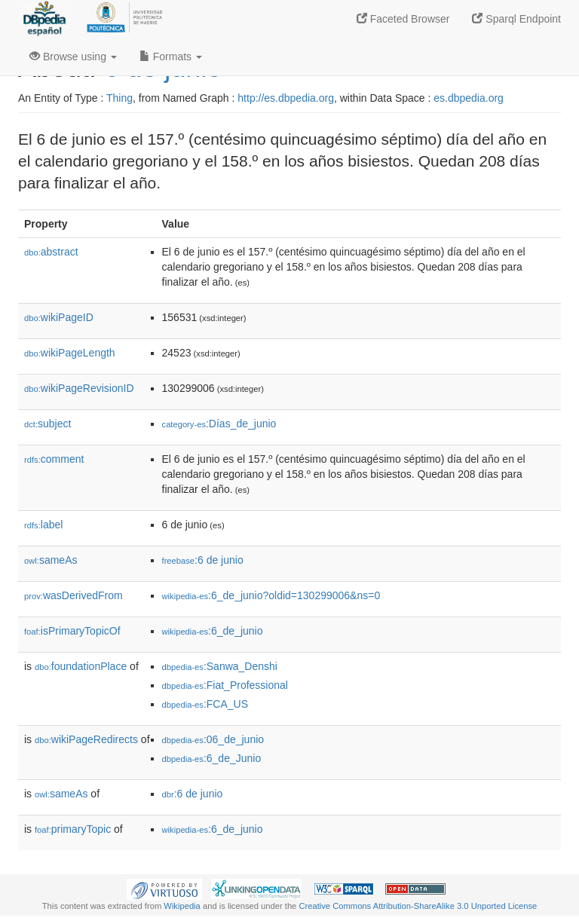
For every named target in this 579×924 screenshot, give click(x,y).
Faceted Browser (403, 19)
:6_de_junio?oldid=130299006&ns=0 (271, 595)
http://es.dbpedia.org (286, 98)
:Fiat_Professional (225, 685)
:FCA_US (205, 704)
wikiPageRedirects (86, 739)
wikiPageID (59, 317)
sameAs (51, 560)
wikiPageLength (70, 353)
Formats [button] (171, 57)
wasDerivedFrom (74, 595)
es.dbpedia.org (469, 98)
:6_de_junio (213, 631)
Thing (119, 98)
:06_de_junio (213, 739)
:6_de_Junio (212, 758)
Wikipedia (182, 906)
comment (54, 459)
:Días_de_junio (219, 424)
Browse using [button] (73, 57)
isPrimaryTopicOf (72, 631)
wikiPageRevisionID (79, 388)
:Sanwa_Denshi (220, 666)
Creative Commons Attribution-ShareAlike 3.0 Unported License (418, 906)
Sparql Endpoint (516, 19)
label (43, 525)
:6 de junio (203, 560)
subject (47, 424)
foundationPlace (81, 666)
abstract (51, 252)
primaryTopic (73, 829)
